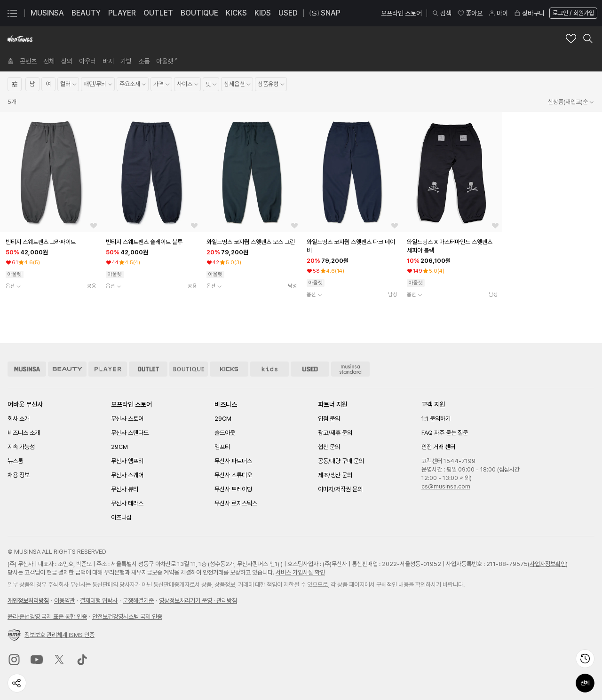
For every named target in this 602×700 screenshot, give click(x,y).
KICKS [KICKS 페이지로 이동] (236, 13)
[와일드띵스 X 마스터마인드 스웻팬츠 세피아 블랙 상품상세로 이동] (452, 246)
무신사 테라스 (127, 503)
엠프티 (222, 447)
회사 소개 (19, 419)
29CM (119, 447)
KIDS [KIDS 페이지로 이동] (263, 13)
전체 (585, 683)
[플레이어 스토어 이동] (108, 369)
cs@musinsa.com (446, 486)
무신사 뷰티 (125, 489)
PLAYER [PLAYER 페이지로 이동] (122, 13)
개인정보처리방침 (28, 601)
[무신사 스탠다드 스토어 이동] (350, 369)
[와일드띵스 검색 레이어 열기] (588, 39)
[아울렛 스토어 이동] (148, 369)
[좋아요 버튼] (94, 226)
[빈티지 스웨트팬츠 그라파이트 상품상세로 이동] (51, 242)
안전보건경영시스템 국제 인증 (127, 617)
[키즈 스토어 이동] (269, 369)
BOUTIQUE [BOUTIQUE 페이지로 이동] (199, 13)
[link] (10, 61)
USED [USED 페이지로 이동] (288, 13)
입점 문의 (329, 419)
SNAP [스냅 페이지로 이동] (325, 13)
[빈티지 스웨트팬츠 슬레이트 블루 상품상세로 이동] (151, 242)
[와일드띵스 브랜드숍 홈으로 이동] (20, 39)
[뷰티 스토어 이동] (67, 369)
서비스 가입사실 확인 (300, 572)
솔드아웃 (225, 433)
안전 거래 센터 (438, 447)
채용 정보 (19, 475)
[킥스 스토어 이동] (229, 369)
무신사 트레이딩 (233, 489)
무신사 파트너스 (233, 461)
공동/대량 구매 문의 (341, 461)
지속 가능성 (21, 447)
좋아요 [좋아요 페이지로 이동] (470, 13)
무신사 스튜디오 (233, 475)
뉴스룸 (15, 461)
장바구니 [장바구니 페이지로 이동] (529, 13)
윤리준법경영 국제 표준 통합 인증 (47, 617)
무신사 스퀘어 (127, 475)
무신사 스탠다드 (130, 433)
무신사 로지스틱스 (236, 503)
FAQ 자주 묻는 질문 (445, 433)
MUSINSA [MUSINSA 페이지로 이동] (47, 13)
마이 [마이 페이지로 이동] (498, 13)
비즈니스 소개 (24, 433)
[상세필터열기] (15, 84)
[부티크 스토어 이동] (189, 369)
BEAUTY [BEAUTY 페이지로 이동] (86, 13)
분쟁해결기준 (138, 601)
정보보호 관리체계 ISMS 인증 (51, 635)
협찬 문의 (329, 447)
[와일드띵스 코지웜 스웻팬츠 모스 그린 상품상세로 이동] (252, 242)
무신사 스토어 (127, 419)
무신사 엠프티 (127, 461)
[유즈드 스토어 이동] (310, 369)
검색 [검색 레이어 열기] (442, 13)
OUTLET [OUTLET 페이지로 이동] (158, 13)
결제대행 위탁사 (99, 601)
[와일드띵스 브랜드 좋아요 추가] (571, 39)
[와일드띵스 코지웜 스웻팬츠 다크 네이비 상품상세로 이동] (352, 246)
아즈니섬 (121, 517)
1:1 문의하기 (436, 419)
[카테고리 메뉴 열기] (12, 13)
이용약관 (64, 601)
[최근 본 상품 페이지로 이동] (585, 659)
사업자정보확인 (548, 564)
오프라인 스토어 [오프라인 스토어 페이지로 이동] (401, 13)
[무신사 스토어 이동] (27, 369)
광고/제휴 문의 (335, 433)
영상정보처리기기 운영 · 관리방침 (198, 601)
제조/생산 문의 (335, 475)
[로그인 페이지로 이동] (572, 13)
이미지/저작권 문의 (340, 489)
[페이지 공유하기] (17, 683)
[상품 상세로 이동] (50, 172)
